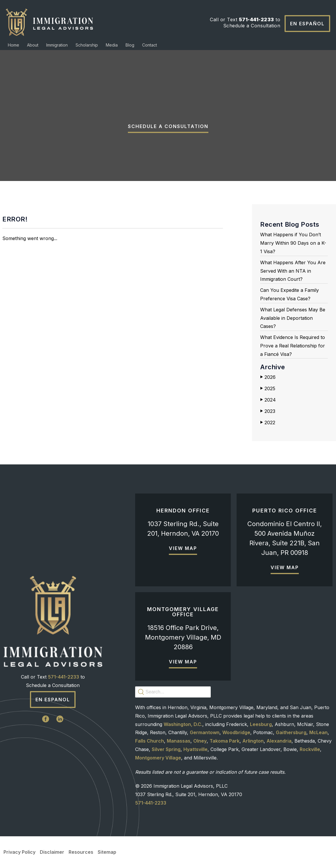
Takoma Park (225, 741)
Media (112, 45)
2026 (268, 377)
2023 (268, 411)
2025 (268, 388)
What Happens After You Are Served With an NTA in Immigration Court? (293, 271)
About (33, 45)
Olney (200, 741)
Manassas (179, 741)
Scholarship (87, 45)
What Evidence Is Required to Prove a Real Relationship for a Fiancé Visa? (293, 346)
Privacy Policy (19, 852)
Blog (130, 45)
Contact (150, 45)
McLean (318, 732)
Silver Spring (166, 749)
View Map (183, 548)
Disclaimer (52, 852)
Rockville (310, 749)
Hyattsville (195, 749)
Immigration (57, 45)
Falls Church (150, 741)
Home (14, 45)
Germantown (205, 732)
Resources (81, 852)
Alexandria (279, 741)
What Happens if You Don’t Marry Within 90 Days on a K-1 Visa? (293, 243)
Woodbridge (236, 732)
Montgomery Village (158, 758)
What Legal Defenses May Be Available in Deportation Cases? (293, 318)
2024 (268, 400)
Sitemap (107, 852)
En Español (307, 24)
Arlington (253, 741)
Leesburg (261, 724)
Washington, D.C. (183, 724)
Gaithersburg (291, 732)
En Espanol (53, 700)
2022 (268, 423)
